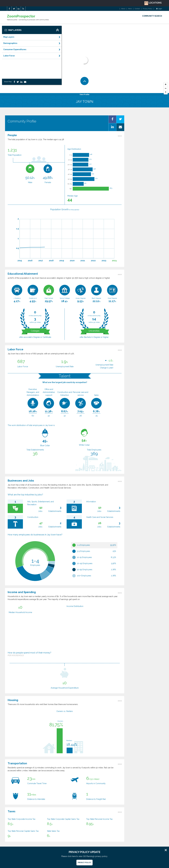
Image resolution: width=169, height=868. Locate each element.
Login (159, 9)
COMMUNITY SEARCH (152, 16)
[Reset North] (166, 92)
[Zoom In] (166, 84)
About (123, 9)
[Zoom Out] (166, 88)
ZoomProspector (21, 16)
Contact (137, 9)
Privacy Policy (148, 9)
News (130, 9)
